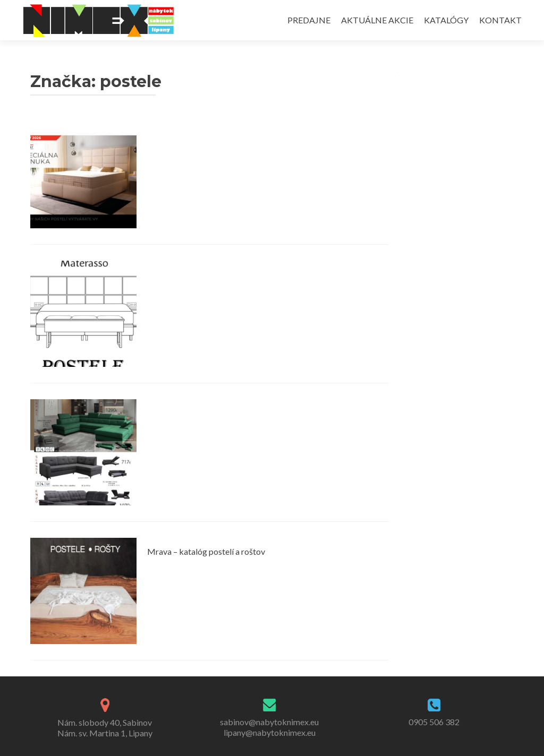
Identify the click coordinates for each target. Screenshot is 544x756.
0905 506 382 (434, 722)
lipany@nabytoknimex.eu (270, 732)
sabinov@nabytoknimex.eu (269, 722)
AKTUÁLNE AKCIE (377, 20)
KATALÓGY (446, 20)
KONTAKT (500, 20)
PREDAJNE (309, 20)
